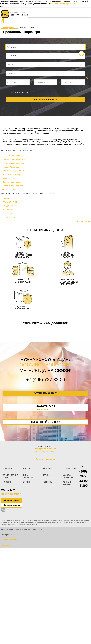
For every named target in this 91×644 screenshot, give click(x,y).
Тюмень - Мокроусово (12, 182)
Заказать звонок (12, 505)
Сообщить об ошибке (10, 540)
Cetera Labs (20, 535)
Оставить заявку (45, 393)
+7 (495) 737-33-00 (45, 446)
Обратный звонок (46, 422)
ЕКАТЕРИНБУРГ (10, 217)
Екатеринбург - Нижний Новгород (16, 159)
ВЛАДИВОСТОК (9, 206)
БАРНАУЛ (7, 198)
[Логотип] (15, 14)
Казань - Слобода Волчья (13, 171)
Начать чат (45, 408)
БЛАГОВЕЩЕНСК (10, 202)
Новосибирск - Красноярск (14, 186)
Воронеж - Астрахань (12, 156)
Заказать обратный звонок (45, 452)
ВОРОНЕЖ (7, 213)
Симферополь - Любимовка (14, 163)
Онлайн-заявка (12, 500)
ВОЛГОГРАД (8, 210)
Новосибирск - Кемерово (13, 175)
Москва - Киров (9, 178)
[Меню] (6, 12)
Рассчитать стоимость (46, 99)
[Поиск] (2, 21)
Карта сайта (6, 545)
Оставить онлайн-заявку (46, 459)
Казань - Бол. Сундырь (12, 167)
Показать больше (8, 190)
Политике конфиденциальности (63, 4)
